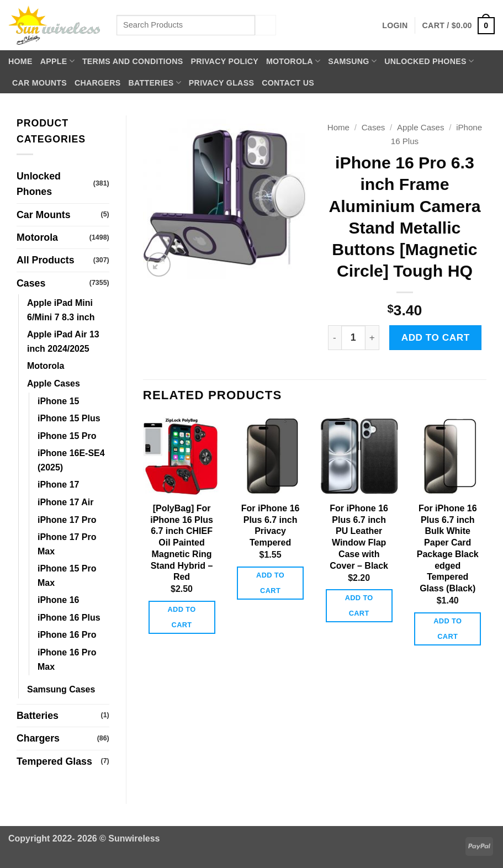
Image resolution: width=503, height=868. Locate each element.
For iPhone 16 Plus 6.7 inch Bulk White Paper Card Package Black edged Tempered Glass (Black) (448, 548)
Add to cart (436, 337)
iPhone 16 (58, 600)
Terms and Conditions (133, 61)
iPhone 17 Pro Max (67, 544)
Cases (31, 283)
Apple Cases (54, 383)
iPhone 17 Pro (67, 520)
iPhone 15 (58, 401)
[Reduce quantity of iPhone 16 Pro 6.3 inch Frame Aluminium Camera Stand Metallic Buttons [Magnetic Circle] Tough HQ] (335, 338)
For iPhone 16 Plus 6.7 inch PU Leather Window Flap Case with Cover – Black (359, 537)
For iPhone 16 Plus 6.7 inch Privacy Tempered (271, 525)
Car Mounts (39, 83)
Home (20, 61)
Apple (57, 61)
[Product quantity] (353, 338)
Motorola (293, 61)
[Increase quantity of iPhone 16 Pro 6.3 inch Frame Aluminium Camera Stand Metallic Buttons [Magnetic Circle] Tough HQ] (372, 338)
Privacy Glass (221, 83)
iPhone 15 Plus (69, 418)
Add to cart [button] (182, 617)
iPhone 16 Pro (67, 635)
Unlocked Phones (429, 61)
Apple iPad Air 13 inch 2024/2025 (63, 342)
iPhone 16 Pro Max (67, 660)
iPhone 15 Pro (67, 436)
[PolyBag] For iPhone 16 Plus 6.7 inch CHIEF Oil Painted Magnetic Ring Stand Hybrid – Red (182, 543)
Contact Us (288, 83)
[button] (395, 25)
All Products (46, 260)
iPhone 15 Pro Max (67, 576)
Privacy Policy (224, 61)
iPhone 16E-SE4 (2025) (71, 460)
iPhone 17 (58, 485)
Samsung (352, 61)
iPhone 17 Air (65, 502)
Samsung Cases (61, 689)
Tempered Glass (54, 761)
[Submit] (266, 25)
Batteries (154, 83)
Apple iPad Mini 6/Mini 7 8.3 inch (61, 310)
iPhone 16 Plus (69, 618)
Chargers (97, 83)
